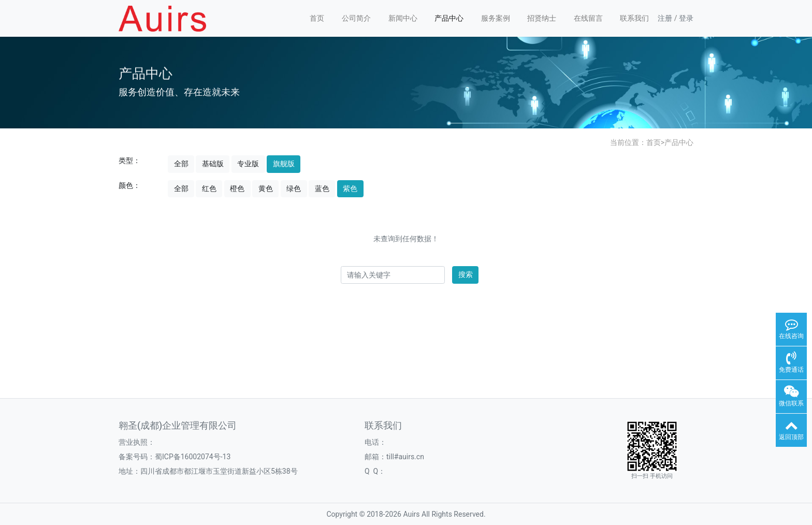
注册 (665, 18)
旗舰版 (284, 164)
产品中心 (449, 18)
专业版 (248, 164)
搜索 (466, 274)
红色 (209, 188)
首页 (317, 18)
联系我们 (634, 18)
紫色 (350, 188)
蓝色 (322, 188)
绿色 (294, 188)
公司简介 (356, 18)
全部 (181, 164)
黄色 (266, 188)
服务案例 (496, 18)
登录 (686, 18)
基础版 (213, 164)
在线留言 (588, 18)
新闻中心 (403, 18)
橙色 (237, 188)
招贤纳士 (542, 18)
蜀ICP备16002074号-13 (193, 457)
